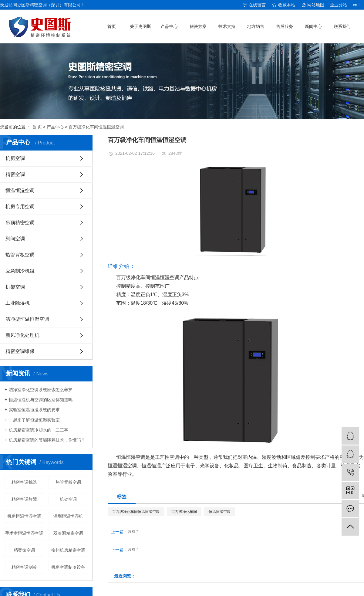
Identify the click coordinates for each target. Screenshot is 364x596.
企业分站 (339, 5)
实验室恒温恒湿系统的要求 (34, 410)
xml (356, 5)
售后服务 (285, 26)
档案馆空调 (24, 550)
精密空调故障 (24, 499)
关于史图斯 (140, 26)
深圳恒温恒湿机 (68, 516)
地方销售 (256, 26)
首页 (112, 26)
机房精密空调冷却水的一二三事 (39, 430)
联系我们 (342, 26)
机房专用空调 (20, 207)
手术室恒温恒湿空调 (24, 533)
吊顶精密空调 (20, 223)
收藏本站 (287, 5)
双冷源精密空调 (68, 533)
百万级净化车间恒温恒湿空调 (96, 127)
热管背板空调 (20, 255)
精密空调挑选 (24, 482)
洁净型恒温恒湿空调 (27, 319)
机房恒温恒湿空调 (24, 516)
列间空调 (15, 239)
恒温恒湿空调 (20, 190)
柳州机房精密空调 (68, 550)
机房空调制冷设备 (68, 567)
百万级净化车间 (184, 512)
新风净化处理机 (22, 335)
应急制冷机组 (20, 271)
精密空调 (15, 174)
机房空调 (15, 158)
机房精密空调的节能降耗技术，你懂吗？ (47, 440)
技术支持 (227, 26)
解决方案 (198, 26)
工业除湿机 (18, 303)
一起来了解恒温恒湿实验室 (34, 420)
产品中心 (169, 26)
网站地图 (316, 5)
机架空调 (15, 287)
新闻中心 (313, 26)
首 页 (37, 127)
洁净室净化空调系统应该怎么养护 (41, 390)
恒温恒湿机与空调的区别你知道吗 (41, 400)
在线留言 (257, 5)
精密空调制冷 (24, 567)
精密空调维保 (20, 351)
